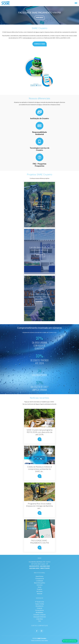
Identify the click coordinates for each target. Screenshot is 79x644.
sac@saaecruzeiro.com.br (33, 38)
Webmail (40, 594)
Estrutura (40, 585)
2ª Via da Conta (39, 602)
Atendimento (39, 606)
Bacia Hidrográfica (40, 583)
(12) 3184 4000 (34, 568)
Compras (40, 608)
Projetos (40, 589)
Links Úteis (39, 619)
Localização (40, 581)
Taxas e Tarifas (39, 604)
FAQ (39, 621)
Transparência (39, 579)
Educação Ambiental (40, 617)
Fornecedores (40, 610)
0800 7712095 (45, 568)
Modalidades (39, 613)
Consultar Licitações (39, 615)
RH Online (39, 591)
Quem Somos (39, 576)
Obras (39, 587)
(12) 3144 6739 (34, 566)
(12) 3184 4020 (45, 566)
